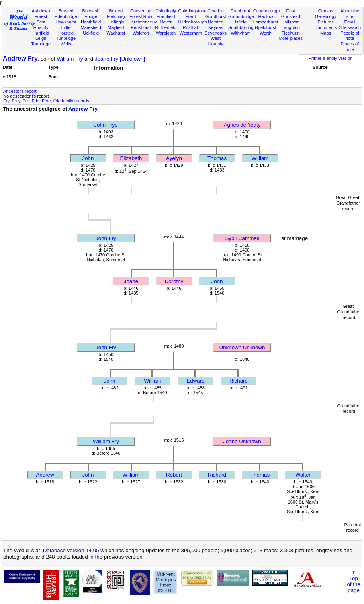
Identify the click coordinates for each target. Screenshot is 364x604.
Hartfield (41, 33)
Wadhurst (116, 33)
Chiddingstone (193, 11)
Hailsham (291, 22)
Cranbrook (241, 11)
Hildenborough (193, 22)
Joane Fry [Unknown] (120, 59)
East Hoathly (41, 25)
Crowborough (267, 11)
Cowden (216, 11)
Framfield (166, 16)
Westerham (191, 33)
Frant (191, 16)
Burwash (91, 11)
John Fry (106, 238)
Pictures (326, 22)
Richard (239, 381)
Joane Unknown (242, 441)
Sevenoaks (216, 33)
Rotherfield (166, 27)
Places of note (350, 47)
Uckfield (91, 33)
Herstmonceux (143, 22)
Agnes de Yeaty (242, 125)
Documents (326, 27)
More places (291, 38)
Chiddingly (166, 11)
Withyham (241, 33)
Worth (265, 33)
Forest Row (141, 16)
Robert (174, 475)
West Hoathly (216, 41)
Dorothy (174, 281)
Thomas (217, 158)
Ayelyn (174, 158)
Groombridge (241, 16)
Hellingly (116, 22)
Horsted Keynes (216, 25)
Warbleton (166, 33)
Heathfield (91, 22)
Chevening (141, 11)
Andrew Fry (20, 58)
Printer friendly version (331, 58)
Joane (131, 281)
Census (326, 11)
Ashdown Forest (41, 14)
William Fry (70, 59)
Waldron (141, 33)
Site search (350, 27)
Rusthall (191, 27)
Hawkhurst (66, 22)
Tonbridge (41, 44)
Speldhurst (265, 27)
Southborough (242, 27)
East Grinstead (291, 14)
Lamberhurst (266, 22)
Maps (326, 33)
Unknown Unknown (242, 347)
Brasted (66, 11)
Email (350, 22)
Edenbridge (66, 16)
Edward (195, 381)
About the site (350, 14)
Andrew (45, 475)
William (260, 158)
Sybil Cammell (242, 238)
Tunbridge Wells (66, 41)
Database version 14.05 (71, 550)
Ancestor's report (20, 91)
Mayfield (116, 27)
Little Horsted (66, 30)
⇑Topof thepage (353, 581)
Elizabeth (131, 158)
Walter (303, 475)
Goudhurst (216, 16)
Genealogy (326, 16)
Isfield (241, 22)
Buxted (116, 11)
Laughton (291, 27)
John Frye (106, 125)
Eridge (91, 16)
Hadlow (265, 16)
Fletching (116, 16)
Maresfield (91, 27)
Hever (166, 22)
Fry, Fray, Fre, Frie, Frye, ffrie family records (46, 101)
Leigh (41, 38)
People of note (350, 36)
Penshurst (141, 27)
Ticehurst (291, 33)
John (88, 158)
